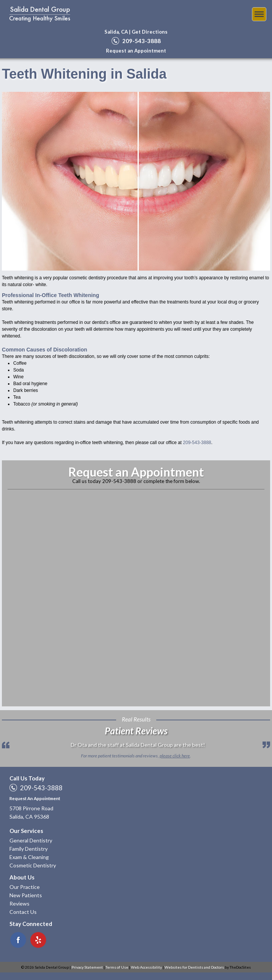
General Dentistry (31, 840)
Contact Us (23, 912)
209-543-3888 (141, 41)
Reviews (19, 903)
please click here (175, 756)
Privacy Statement (87, 967)
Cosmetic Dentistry (33, 865)
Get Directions (150, 32)
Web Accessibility (146, 967)
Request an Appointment (136, 51)
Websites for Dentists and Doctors (194, 967)
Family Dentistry (29, 849)
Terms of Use (117, 967)
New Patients (26, 895)
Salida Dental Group (40, 14)
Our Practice (25, 887)
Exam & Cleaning (29, 857)
